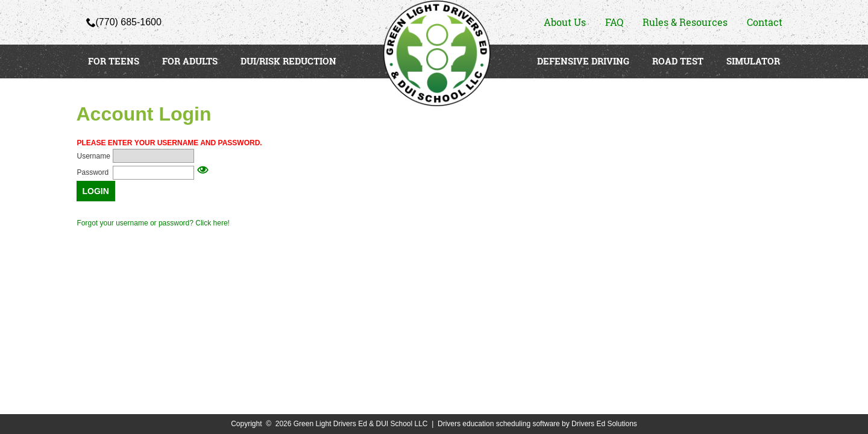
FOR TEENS (114, 61)
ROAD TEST (678, 61)
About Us (565, 22)
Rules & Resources (685, 22)
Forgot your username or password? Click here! (153, 223)
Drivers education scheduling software (499, 424)
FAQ (614, 22)
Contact (765, 22)
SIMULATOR (753, 61)
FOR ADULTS (190, 61)
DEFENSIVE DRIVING (583, 61)
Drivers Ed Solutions (604, 424)
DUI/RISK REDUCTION (288, 61)
